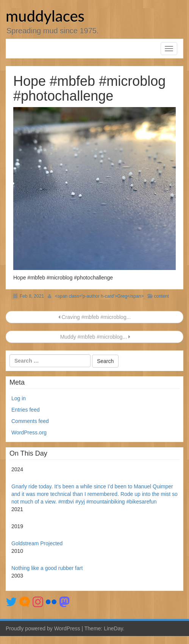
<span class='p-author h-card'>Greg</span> (99, 296)
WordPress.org (29, 432)
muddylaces (45, 16)
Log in (19, 398)
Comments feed (30, 421)
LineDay (113, 628)
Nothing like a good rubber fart (47, 568)
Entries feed (26, 410)
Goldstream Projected (37, 543)
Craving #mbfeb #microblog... (95, 317)
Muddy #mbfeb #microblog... (94, 337)
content (161, 296)
